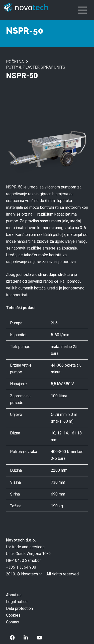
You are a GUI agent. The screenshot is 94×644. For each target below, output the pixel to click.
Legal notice (17, 602)
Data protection (19, 608)
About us (14, 595)
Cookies (13, 615)
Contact (13, 622)
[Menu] (82, 10)
